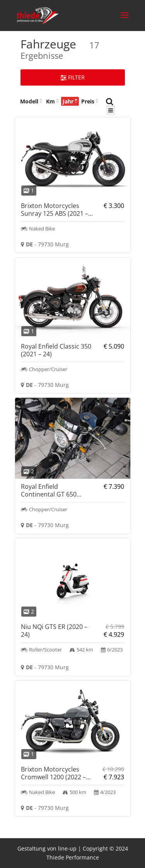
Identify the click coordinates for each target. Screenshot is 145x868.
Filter (72, 77)
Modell (29, 101)
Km (50, 101)
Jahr (68, 101)
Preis (88, 101)
